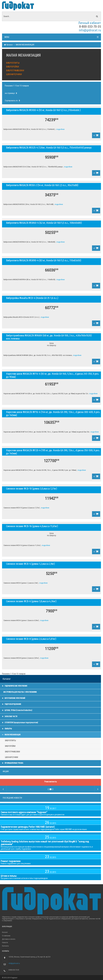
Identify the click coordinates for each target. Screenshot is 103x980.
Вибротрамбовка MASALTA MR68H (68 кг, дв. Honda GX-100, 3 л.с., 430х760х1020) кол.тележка (49, 337)
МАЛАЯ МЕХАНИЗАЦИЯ (25, 45)
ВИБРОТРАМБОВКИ (15, 71)
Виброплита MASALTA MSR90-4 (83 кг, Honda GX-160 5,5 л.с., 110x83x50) (44, 260)
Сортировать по (13, 101)
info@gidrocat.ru (90, 30)
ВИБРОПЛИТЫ (13, 63)
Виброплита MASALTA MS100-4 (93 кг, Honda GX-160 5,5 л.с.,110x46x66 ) (43, 110)
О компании (6, 936)
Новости (5, 943)
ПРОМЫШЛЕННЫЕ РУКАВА (13, 763)
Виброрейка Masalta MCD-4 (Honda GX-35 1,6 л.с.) (32, 298)
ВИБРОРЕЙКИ (12, 67)
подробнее (60, 129)
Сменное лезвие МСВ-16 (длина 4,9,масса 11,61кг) (32, 526)
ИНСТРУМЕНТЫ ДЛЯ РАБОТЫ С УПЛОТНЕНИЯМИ (20, 692)
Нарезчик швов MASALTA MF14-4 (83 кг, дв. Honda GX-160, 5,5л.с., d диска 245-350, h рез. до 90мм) (53, 375)
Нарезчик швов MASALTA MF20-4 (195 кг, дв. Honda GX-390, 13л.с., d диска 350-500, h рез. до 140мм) (53, 452)
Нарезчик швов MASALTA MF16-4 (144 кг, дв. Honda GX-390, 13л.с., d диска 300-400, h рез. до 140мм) (53, 414)
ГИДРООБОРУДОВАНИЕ (12, 704)
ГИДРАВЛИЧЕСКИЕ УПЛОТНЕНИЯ (15, 686)
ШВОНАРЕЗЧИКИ (14, 74)
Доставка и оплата (9, 939)
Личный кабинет (90, 23)
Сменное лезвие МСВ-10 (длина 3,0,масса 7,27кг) (31, 489)
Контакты (5, 946)
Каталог (9, 45)
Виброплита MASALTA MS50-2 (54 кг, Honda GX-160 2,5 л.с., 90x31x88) (42, 185)
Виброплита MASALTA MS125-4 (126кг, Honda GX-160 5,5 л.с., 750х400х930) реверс (49, 148)
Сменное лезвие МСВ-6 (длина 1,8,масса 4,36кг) (31, 601)
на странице (11, 93)
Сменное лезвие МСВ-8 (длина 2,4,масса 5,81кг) (31, 639)
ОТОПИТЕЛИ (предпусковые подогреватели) (20, 723)
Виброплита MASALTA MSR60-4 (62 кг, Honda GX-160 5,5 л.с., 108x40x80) (44, 223)
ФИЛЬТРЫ (7, 729)
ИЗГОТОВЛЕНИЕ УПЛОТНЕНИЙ (14, 698)
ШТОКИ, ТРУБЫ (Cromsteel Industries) (17, 710)
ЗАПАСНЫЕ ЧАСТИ (10, 716)
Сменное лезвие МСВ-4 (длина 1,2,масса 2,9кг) (30, 564)
